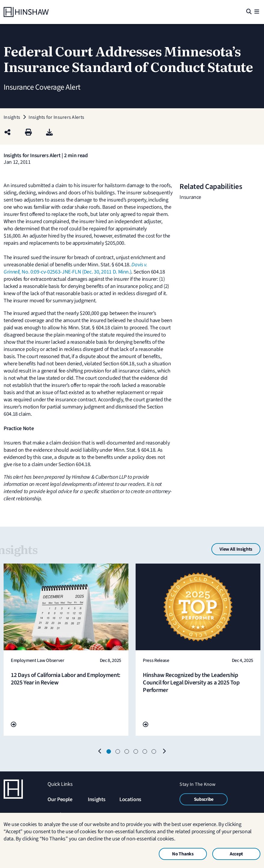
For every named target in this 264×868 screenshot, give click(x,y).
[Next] (164, 752)
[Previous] (100, 752)
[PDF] (49, 133)
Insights (97, 799)
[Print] (28, 133)
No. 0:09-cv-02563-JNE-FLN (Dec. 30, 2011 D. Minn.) (75, 268)
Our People (60, 799)
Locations (130, 799)
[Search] (249, 12)
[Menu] (257, 12)
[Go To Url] (14, 725)
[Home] (26, 12)
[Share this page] (8, 133)
